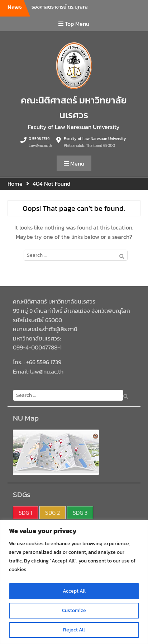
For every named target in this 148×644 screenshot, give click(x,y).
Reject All (74, 630)
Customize (74, 610)
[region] (74, 582)
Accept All (74, 591)
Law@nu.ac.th (40, 145)
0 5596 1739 (39, 139)
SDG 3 (80, 513)
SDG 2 (52, 513)
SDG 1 (25, 513)
